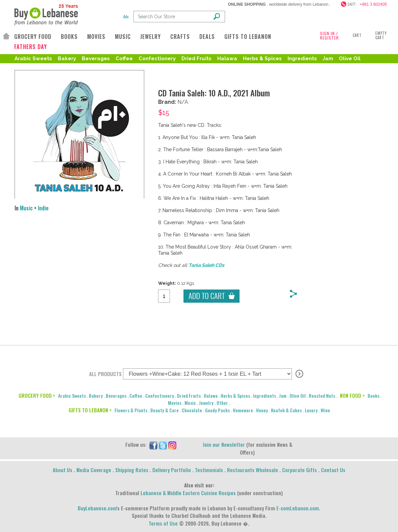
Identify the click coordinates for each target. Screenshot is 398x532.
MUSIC (123, 37)
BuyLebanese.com (97, 508)
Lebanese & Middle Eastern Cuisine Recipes (188, 493)
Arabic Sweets (33, 59)
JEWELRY (151, 37)
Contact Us (333, 470)
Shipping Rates (132, 470)
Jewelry (206, 403)
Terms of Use (163, 523)
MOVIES (96, 37)
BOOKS (69, 37)
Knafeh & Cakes (286, 410)
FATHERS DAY (31, 47)
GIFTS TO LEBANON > (90, 410)
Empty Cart (381, 36)
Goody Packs (217, 410)
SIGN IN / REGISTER (329, 36)
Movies (175, 403)
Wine (325, 410)
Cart (357, 35)
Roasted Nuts (322, 396)
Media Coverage (94, 470)
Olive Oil (350, 59)
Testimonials (209, 470)
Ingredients (302, 59)
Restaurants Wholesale (253, 470)
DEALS (207, 37)
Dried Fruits (196, 59)
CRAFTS (180, 37)
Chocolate (192, 410)
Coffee (124, 59)
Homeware (243, 410)
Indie (43, 208)
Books (374, 396)
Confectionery (157, 59)
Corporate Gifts (300, 470)
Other (222, 403)
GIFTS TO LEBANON (248, 37)
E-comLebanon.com (298, 508)
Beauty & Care (165, 410)
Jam (328, 59)
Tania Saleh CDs (206, 265)
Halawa (227, 59)
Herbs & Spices (262, 59)
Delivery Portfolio (172, 470)
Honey (262, 410)
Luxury (311, 410)
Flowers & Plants (131, 410)
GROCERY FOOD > (37, 395)
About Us (63, 470)
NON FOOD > (352, 395)
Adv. (126, 17)
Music (26, 208)
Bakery (67, 59)
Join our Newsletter (224, 444)
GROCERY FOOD (33, 37)
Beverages (96, 59)
